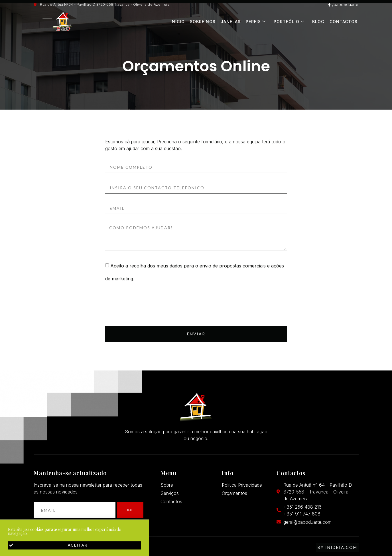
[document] (196, 278)
